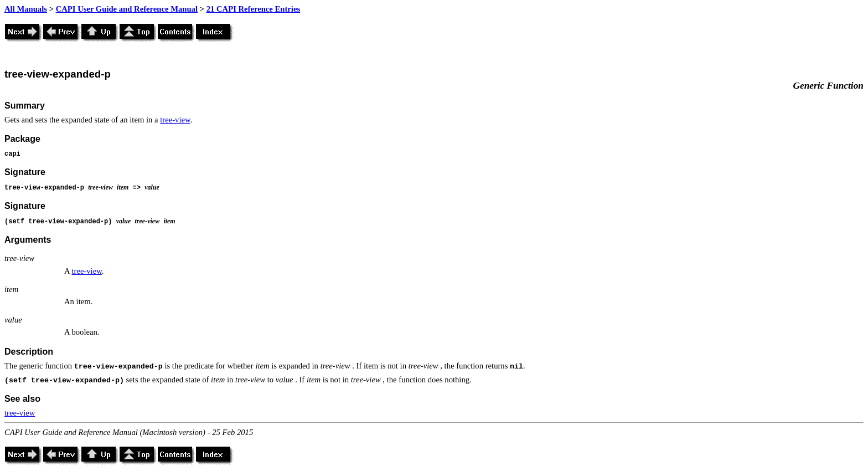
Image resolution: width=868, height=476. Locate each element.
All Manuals (26, 9)
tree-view (175, 120)
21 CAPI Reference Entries (253, 9)
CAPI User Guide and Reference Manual (127, 9)
